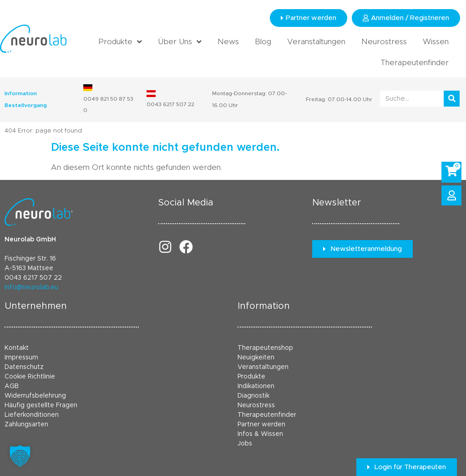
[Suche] (452, 99)
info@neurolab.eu (31, 287)
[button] (20, 456)
